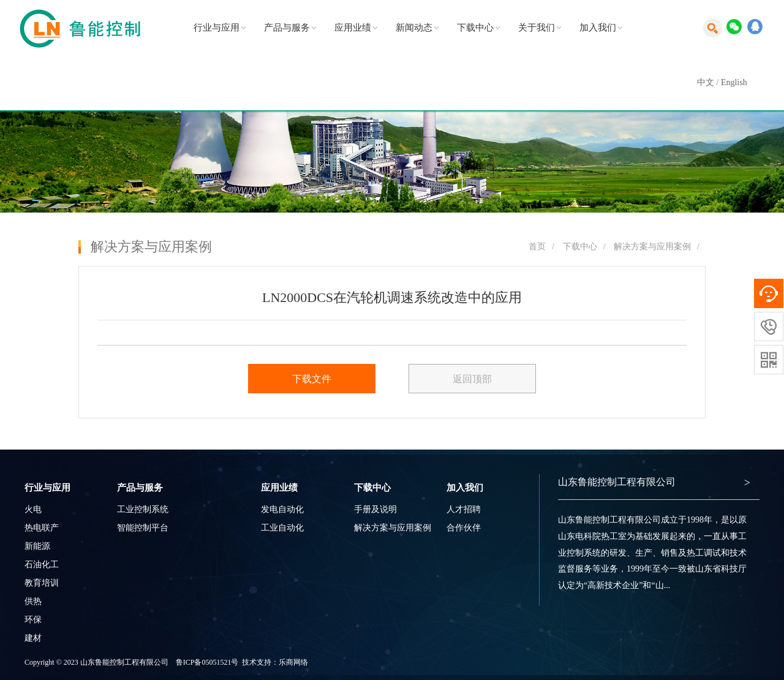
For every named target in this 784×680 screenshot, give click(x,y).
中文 (706, 82)
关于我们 (537, 28)
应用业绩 (353, 28)
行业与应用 (217, 28)
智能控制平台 (143, 528)
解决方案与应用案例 (652, 247)
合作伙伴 (464, 528)
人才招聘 (464, 509)
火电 (33, 509)
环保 (33, 620)
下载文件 (312, 379)
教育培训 (42, 583)
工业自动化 (282, 528)
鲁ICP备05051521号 (207, 662)
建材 (33, 638)
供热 (33, 601)
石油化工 (42, 565)
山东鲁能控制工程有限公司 (617, 482)
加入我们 (598, 28)
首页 (537, 247)
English (734, 82)
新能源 (37, 546)
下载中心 (475, 28)
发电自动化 (282, 509)
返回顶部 (472, 379)
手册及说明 (375, 509)
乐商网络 (293, 662)
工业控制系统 (143, 509)
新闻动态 (414, 28)
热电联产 (42, 528)
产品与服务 (287, 28)
